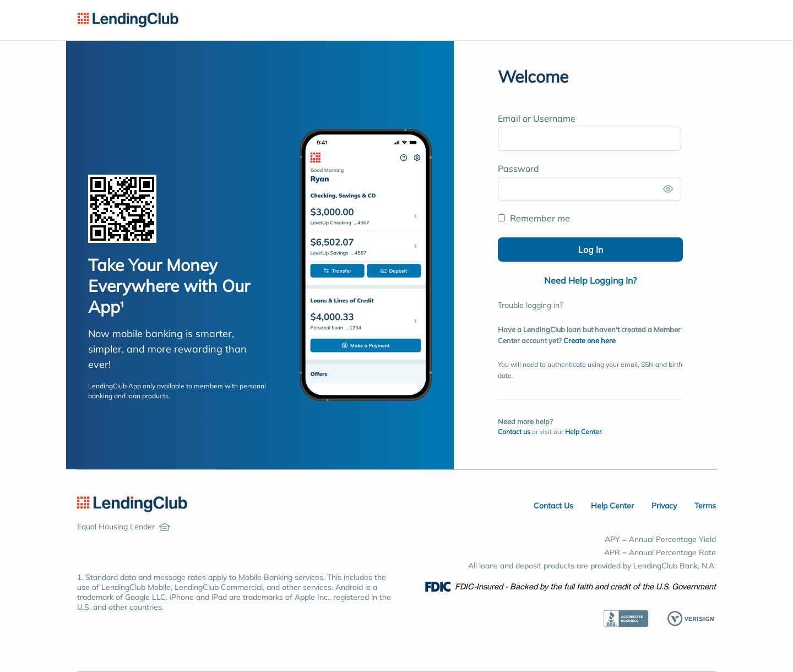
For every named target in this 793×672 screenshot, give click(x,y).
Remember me (534, 218)
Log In (591, 250)
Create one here (590, 340)
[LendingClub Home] (132, 505)
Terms (705, 506)
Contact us (514, 432)
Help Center (583, 432)
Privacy (664, 506)
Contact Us (553, 506)
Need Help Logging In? (590, 280)
